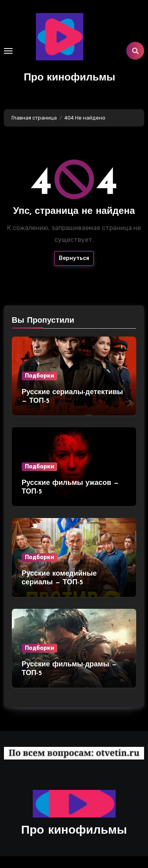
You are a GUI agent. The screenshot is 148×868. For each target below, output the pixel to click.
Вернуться (74, 258)
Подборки (39, 376)
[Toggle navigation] (8, 51)
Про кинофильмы (69, 78)
